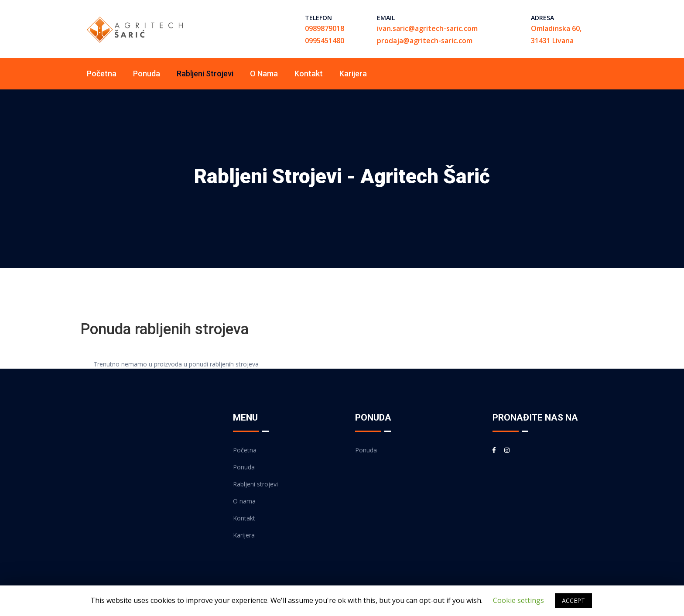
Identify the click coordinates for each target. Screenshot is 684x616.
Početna (102, 74)
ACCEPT (573, 601)
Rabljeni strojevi (205, 74)
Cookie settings (518, 600)
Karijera (353, 74)
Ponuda (147, 74)
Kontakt (309, 74)
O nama (264, 74)
